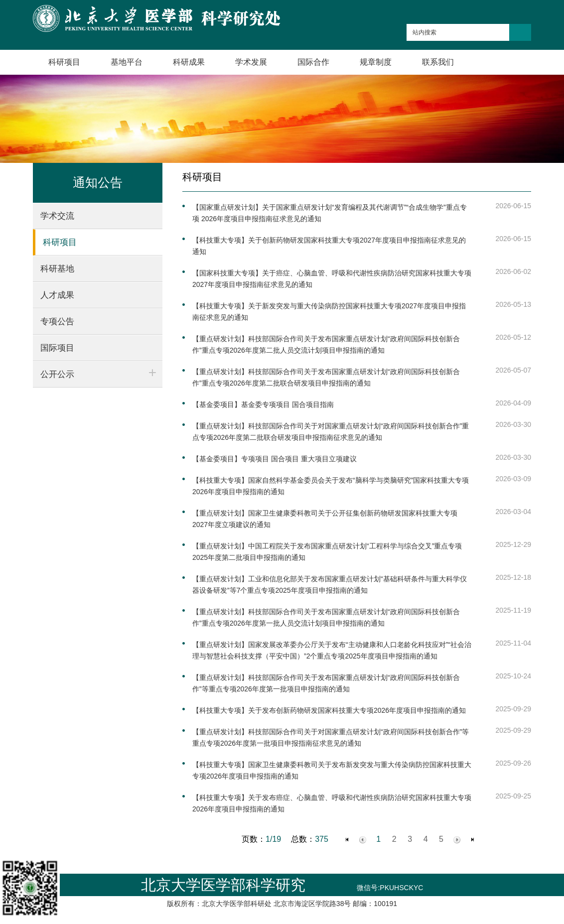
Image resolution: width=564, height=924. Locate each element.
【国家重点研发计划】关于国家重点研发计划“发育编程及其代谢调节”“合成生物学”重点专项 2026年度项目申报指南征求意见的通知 (330, 213)
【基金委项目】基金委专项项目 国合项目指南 (263, 404)
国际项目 (57, 348)
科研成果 (189, 62)
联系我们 (438, 62)
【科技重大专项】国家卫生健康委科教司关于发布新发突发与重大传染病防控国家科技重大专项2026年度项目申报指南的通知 (332, 770)
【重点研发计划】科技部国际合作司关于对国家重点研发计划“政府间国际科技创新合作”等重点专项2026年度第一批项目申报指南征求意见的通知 (331, 737)
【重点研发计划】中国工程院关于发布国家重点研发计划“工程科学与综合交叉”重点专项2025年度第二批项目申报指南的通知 (327, 552)
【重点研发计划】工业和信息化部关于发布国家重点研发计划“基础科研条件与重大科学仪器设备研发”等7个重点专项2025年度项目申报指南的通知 (330, 585)
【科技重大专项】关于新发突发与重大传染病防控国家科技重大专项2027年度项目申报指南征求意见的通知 (329, 312)
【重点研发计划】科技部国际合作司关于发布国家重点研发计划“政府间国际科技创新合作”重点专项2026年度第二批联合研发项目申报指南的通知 (326, 377)
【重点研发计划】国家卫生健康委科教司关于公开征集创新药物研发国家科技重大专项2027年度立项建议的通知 (325, 519)
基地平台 (127, 62)
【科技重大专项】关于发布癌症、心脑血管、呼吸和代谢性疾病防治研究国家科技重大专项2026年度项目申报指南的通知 (332, 803)
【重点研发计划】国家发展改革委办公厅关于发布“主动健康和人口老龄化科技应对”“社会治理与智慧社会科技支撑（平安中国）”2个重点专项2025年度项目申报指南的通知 (332, 650)
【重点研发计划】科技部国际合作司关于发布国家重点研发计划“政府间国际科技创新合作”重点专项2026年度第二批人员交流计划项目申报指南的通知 (326, 344)
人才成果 (57, 295)
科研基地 (57, 269)
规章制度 (376, 62)
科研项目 (64, 62)
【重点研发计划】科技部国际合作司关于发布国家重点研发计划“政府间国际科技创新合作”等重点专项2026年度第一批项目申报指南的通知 (326, 683)
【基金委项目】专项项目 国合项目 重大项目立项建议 (275, 459)
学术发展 (251, 62)
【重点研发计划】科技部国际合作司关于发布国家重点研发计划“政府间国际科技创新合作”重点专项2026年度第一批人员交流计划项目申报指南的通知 (326, 617)
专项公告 (57, 322)
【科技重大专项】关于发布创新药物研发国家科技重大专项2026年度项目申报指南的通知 (329, 710)
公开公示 (57, 374)
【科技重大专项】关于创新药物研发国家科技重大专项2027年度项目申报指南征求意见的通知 (329, 246)
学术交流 (57, 216)
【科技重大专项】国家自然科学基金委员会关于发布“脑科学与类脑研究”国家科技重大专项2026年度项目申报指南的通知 (331, 486)
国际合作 (313, 62)
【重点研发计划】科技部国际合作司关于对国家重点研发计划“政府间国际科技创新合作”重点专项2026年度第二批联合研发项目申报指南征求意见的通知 (331, 432)
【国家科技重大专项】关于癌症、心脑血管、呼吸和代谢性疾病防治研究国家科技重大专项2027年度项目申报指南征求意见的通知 (332, 279)
